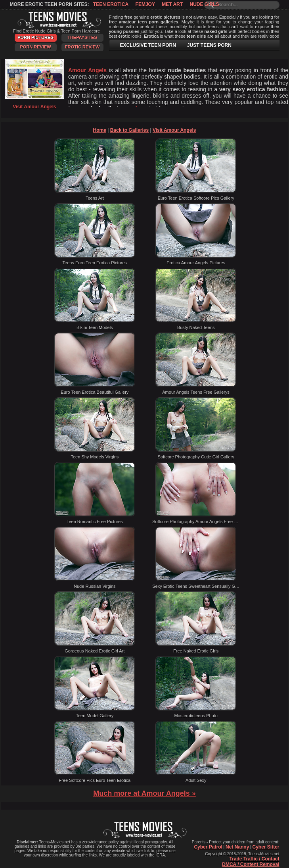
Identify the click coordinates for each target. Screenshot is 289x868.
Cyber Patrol (208, 847)
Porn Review (35, 47)
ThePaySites (82, 37)
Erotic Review (82, 47)
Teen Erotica (111, 4)
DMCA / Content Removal (251, 864)
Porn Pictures (35, 37)
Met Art (172, 4)
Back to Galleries (129, 130)
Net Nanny (237, 847)
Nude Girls (204, 4)
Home (100, 130)
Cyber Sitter (266, 847)
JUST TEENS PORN (209, 45)
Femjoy (145, 4)
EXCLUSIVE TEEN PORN (148, 45)
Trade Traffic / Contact (254, 859)
